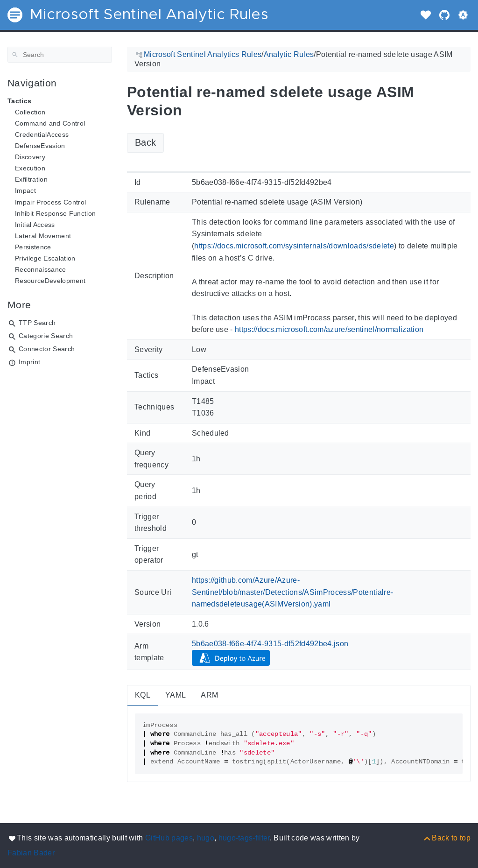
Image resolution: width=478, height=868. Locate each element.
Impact (25, 191)
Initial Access (35, 225)
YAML (176, 695)
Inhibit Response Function (55, 213)
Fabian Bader (31, 853)
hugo (206, 838)
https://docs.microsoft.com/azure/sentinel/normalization (329, 329)
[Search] (60, 55)
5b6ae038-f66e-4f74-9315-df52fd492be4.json (270, 644)
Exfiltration (31, 179)
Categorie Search (46, 336)
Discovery (30, 157)
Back (145, 142)
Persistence (33, 247)
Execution (30, 168)
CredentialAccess (42, 134)
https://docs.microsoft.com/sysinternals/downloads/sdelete (294, 246)
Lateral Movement (43, 236)
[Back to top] (446, 838)
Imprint (29, 362)
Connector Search (47, 349)
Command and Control (50, 123)
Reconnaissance (41, 269)
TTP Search (37, 323)
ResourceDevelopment (50, 281)
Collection (30, 112)
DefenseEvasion (40, 146)
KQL (143, 695)
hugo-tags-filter (244, 838)
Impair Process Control (50, 202)
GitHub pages (169, 838)
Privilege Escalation (45, 258)
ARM (209, 695)
